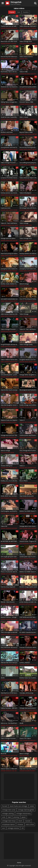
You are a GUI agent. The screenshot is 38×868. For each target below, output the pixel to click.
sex (18, 119)
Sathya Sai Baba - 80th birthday (10, 708)
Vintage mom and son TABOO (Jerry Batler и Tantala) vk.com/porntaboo (10, 435)
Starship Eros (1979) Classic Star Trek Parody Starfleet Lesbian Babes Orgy (10, 693)
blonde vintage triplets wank (28, 587)
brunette (13, 589)
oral (17, 195)
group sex (18, 770)
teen (12, 119)
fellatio (16, 558)
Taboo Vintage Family (26, 344)
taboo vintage (31, 43)
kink (11, 467)
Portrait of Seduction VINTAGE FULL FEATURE (28, 647)
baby (30, 225)
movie (8, 104)
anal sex (8, 58)
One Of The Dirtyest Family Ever (28, 299)
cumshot (13, 43)
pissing (16, 817)
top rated (15, 225)
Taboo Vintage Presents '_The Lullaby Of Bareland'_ (10, 329)
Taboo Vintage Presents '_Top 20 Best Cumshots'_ (10, 738)
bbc (26, 710)
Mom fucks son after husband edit (10, 41)
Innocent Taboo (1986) (26, 102)
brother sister (14, 710)
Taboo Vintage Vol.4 (26, 41)
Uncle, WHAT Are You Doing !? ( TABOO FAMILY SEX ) (10, 496)
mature (17, 58)
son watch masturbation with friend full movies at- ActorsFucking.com (10, 299)
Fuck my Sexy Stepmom (8, 587)
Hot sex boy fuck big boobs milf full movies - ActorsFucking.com (28, 147)
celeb (17, 467)
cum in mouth (14, 740)
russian (28, 821)
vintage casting (8, 813)
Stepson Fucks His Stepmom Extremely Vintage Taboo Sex (10, 420)
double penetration (15, 180)
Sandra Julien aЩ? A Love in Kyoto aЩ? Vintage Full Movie (28, 557)
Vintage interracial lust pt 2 (28, 708)
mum (36, 664)
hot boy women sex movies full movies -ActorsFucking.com (10, 193)
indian (3, 58)
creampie (31, 725)
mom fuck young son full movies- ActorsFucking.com (10, 253)
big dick (16, 28)
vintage (3, 28)
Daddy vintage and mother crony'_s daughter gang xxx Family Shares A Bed (28, 405)
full (36, 134)
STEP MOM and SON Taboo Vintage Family (28, 617)
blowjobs (34, 680)
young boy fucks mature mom (10, 269)
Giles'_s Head (24, 117)
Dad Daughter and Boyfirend (10, 511)
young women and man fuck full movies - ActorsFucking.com (10, 147)
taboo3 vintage (24, 284)
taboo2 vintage (5, 451)
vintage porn (5, 331)
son (4, 828)
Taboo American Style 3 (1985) (28, 178)
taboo (12, 104)
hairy (21, 28)
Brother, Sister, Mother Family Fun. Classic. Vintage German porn (10, 284)
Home (19, 863)
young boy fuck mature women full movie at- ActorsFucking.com (28, 269)
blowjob (8, 28)
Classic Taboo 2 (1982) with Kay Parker (10, 769)
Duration (26, 12)
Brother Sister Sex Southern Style (28, 678)
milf (12, 28)
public (7, 710)
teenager (34, 604)
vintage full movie (31, 437)
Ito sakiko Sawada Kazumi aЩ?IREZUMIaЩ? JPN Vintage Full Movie (28, 632)
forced (5, 806)
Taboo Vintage (24, 314)
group (28, 286)
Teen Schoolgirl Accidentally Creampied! (10, 632)
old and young (29, 695)
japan (24, 817)
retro (29, 28)
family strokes (33, 589)
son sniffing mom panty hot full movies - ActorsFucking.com (28, 163)
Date (19, 12)
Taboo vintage (24, 223)
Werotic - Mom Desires (8, 602)
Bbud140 (3, 754)
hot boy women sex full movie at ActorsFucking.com (28, 253)
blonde (27, 377)
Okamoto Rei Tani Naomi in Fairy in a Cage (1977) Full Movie (10, 87)
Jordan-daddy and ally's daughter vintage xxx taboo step (28, 602)
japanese (22, 437)
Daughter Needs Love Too (28, 360)
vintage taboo (5, 73)
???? (17, 680)
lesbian (3, 619)
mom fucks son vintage (18, 806)
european (9, 649)
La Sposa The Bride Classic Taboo (10, 178)
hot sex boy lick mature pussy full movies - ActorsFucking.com (10, 57)
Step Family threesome (27, 496)
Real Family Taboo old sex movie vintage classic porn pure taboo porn (10, 72)
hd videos (27, 73)
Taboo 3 (22, 420)
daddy (31, 361)
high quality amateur (13, 664)
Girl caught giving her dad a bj (10, 557)
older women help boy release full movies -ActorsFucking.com (10, 314)
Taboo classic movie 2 (26, 57)
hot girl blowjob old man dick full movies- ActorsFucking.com (10, 344)
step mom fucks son (16, 73)
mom (15, 119)
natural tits (9, 392)
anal (7, 180)
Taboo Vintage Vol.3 (26, 238)
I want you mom (6, 208)
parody (18, 695)
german (35, 483)
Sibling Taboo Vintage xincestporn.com (10, 102)
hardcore (27, 104)
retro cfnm (30, 824)
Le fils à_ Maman (25, 663)
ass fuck (25, 452)
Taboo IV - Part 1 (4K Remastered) (28, 329)
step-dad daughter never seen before (10, 405)
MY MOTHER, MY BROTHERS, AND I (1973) (10, 541)
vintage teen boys (9, 821)
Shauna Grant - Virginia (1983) (28, 541)
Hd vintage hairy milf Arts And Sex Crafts (28, 208)
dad (9, 817)
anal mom (23, 513)
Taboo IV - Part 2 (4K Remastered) (10, 223)
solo (4, 817)
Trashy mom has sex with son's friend (10, 26)
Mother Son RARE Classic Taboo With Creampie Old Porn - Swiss (28, 511)
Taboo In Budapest (25, 193)
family (27, 210)
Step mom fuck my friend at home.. (28, 769)
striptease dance (8, 824)
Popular (12, 12)
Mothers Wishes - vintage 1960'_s (10, 617)
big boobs (9, 271)
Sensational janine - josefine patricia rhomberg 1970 (10, 375)
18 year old (28, 407)
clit (23, 828)
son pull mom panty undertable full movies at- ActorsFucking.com (28, 87)
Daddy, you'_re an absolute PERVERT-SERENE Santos (10, 481)
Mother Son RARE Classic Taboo (28, 572)
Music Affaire (24, 481)
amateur (16, 210)
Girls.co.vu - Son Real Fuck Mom (10, 723)
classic (14, 134)
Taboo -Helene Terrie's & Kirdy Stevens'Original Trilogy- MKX (10, 360)
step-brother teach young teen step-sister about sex (10, 390)
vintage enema (13, 828)
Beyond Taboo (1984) (26, 132)
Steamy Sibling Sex (7, 466)
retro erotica (13, 331)
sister (18, 134)
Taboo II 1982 (24, 72)
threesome (32, 498)
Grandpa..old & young (26, 693)
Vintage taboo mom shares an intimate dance (28, 526)
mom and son (13, 604)
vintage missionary (24, 813)
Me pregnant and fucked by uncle (28, 390)
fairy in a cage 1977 (7, 89)
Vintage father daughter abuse (28, 375)
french (32, 664)
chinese (20, 824)
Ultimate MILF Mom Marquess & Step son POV (10, 663)
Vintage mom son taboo (8, 238)
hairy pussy (23, 43)
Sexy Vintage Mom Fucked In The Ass (28, 451)
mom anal (29, 513)
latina (12, 58)
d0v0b (3, 678)
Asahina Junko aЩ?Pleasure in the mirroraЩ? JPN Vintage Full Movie (28, 435)
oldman (18, 649)
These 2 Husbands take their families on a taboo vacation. (10, 572)
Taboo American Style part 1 (28, 26)
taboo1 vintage (24, 754)
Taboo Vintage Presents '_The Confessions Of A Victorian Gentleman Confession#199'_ (10, 163)
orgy (13, 770)
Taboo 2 (22, 466)
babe (8, 483)
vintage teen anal (9, 810)
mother (12, 286)
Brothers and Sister (7, 132)
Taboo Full (4, 526)
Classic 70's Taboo (25, 738)
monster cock (31, 710)
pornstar (33, 104)
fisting (34, 301)
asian (9, 634)
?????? (15, 89)
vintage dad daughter (26, 810)
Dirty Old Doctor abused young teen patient (10, 647)
